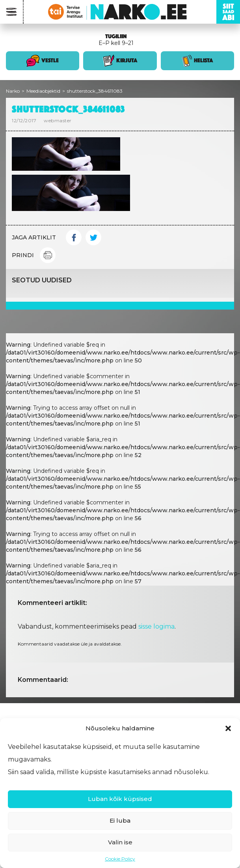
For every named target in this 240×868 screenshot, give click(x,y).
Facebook (74, 237)
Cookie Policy (120, 859)
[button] (228, 728)
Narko (13, 91)
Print (48, 255)
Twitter (93, 237)
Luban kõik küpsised (120, 799)
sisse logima (156, 626)
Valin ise (120, 842)
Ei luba (120, 820)
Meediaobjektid (43, 91)
